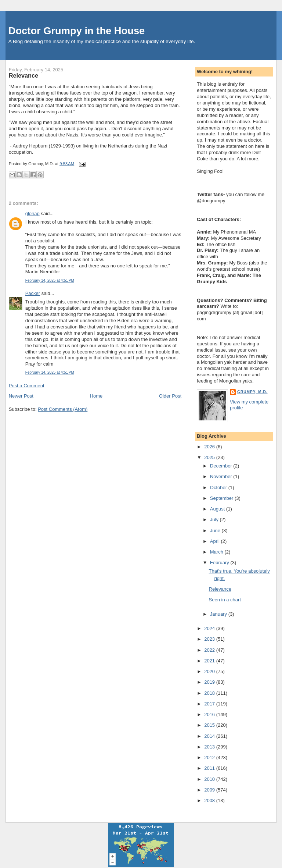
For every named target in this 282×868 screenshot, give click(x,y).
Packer (33, 293)
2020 (210, 671)
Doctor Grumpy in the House (77, 31)
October (219, 488)
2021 (210, 661)
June (216, 531)
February (220, 563)
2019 (210, 682)
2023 (210, 639)
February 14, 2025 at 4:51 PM (50, 280)
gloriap (32, 214)
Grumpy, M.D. (252, 392)
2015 (210, 725)
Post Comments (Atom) (63, 409)
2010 (210, 779)
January (219, 614)
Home (96, 396)
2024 (210, 628)
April (216, 541)
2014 (210, 736)
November (222, 476)
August (218, 509)
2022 (210, 650)
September (222, 498)
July (215, 520)
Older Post (170, 396)
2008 (210, 801)
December (222, 466)
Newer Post (21, 396)
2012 (210, 757)
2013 (210, 747)
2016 (210, 714)
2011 (210, 768)
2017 (210, 704)
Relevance (23, 75)
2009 (210, 790)
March (217, 552)
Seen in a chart (225, 600)
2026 (210, 447)
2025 (210, 457)
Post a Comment (27, 386)
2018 (210, 693)
